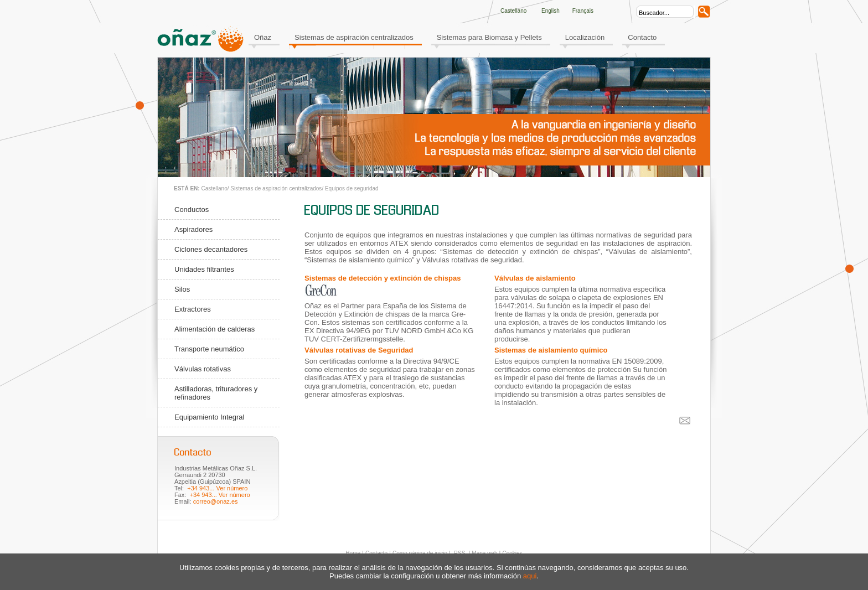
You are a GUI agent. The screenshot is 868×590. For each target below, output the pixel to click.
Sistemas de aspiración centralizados (354, 37)
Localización (585, 37)
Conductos (192, 209)
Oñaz (263, 37)
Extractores (193, 309)
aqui (530, 576)
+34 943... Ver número (217, 488)
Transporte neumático (209, 349)
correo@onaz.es (216, 501)
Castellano (214, 188)
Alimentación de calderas (215, 329)
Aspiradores (193, 229)
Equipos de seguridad (352, 188)
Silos (182, 289)
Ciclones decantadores (211, 249)
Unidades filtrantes (204, 269)
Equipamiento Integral (209, 417)
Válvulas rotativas (203, 369)
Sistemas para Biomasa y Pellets (489, 37)
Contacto (642, 37)
